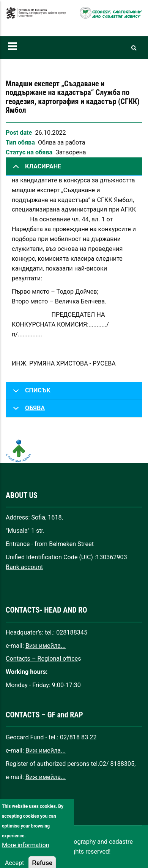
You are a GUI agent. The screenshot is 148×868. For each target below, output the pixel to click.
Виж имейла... (46, 646)
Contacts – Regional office (42, 659)
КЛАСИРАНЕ (36, 169)
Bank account (24, 567)
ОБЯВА (28, 411)
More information (26, 853)
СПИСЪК (30, 393)
